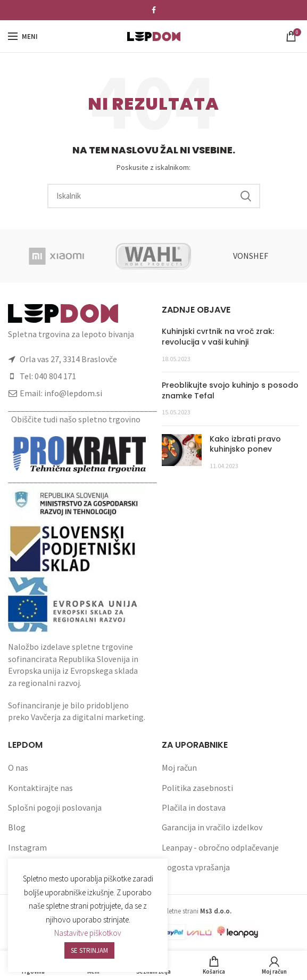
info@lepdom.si (73, 393)
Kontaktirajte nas (40, 788)
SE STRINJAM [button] (89, 950)
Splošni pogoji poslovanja (55, 807)
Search (246, 196)
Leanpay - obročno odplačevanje (220, 847)
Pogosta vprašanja (196, 867)
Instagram (27, 847)
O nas (18, 767)
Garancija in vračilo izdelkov (212, 827)
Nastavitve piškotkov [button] (88, 933)
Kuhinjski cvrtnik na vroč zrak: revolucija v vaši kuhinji (218, 337)
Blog (17, 827)
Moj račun (179, 767)
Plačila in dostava (194, 807)
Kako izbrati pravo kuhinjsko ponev (245, 444)
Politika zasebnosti (197, 788)
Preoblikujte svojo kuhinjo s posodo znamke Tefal (230, 390)
